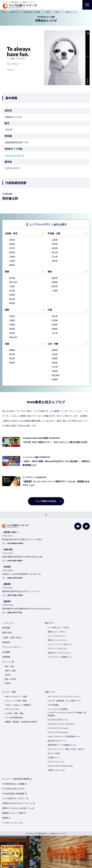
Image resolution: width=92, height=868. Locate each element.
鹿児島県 (56, 375)
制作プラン (50, 623)
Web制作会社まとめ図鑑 (15, 784)
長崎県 (55, 358)
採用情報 (6, 657)
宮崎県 (55, 371)
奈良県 (12, 333)
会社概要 (6, 652)
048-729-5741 (15, 578)
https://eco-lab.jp (14, 156)
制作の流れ (7, 632)
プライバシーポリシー (12, 647)
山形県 (12, 261)
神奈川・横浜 (10, 671)
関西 (7, 310)
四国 (7, 344)
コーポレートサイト (12, 823)
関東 (7, 272)
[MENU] (87, 5)
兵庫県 (12, 320)
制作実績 (6, 628)
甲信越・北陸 (54, 233)
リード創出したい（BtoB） (59, 627)
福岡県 (55, 350)
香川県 (12, 354)
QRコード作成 (54, 753)
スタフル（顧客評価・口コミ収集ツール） (65, 701)
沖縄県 (55, 380)
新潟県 (55, 248)
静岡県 (55, 282)
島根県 (55, 329)
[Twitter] (86, 526)
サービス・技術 (9, 692)
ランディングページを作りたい (60, 644)
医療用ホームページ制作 (14, 813)
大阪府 (12, 316)
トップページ (8, 623)
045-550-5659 (15, 561)
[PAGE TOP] (46, 515)
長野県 (55, 244)
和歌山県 (13, 337)
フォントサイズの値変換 (58, 709)
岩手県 (12, 248)
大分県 (55, 367)
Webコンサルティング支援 (16, 696)
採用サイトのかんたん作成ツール (18, 808)
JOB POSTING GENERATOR (60, 766)
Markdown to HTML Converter (61, 724)
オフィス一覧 (8, 662)
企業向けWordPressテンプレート (19, 803)
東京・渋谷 (9, 666)
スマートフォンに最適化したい (60, 657)
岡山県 (55, 316)
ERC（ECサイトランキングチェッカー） (64, 696)
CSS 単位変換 (53, 705)
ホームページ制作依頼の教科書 (17, 779)
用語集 (6, 818)
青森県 (12, 244)
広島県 (55, 320)
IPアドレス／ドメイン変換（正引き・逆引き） (67, 749)
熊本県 (55, 363)
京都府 (12, 325)
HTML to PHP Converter (58, 728)
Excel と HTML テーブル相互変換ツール (64, 736)
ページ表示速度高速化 (14, 718)
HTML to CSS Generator (58, 732)
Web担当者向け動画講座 (15, 794)
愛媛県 (12, 350)
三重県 (55, 291)
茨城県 (12, 295)
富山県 (55, 252)
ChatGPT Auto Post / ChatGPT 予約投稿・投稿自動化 (67, 714)
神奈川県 (13, 282)
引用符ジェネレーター (57, 770)
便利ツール (50, 692)
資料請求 (6, 642)
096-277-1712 (15, 612)
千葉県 (12, 286)
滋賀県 (12, 329)
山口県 (55, 333)
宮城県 (12, 257)
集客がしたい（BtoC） (57, 632)
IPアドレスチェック (56, 762)
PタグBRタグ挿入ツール (58, 720)
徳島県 (12, 363)
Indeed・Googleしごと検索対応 (18, 705)
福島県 (12, 265)
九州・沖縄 (53, 344)
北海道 (12, 240)
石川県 (55, 257)
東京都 (12, 278)
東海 (50, 272)
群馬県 (12, 303)
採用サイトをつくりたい (58, 640)
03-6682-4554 (15, 543)
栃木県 (12, 299)
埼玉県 (12, 291)
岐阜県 (55, 286)
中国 (50, 310)
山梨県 (55, 240)
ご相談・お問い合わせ (12, 637)
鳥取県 (55, 325)
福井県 (55, 261)
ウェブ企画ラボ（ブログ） (15, 798)
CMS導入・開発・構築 (14, 713)
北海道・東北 (11, 233)
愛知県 (55, 278)
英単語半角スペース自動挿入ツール (62, 745)
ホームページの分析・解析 (16, 701)
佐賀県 (55, 354)
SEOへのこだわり (12, 709)
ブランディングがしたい (58, 648)
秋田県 (12, 252)
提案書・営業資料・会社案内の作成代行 (21, 722)
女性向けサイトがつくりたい (59, 653)
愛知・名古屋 (10, 679)
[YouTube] (78, 526)
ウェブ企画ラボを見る (46, 501)
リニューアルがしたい (57, 636)
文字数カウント (54, 758)
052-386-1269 (15, 595)
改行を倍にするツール (57, 741)
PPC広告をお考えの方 (13, 789)
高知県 (12, 358)
